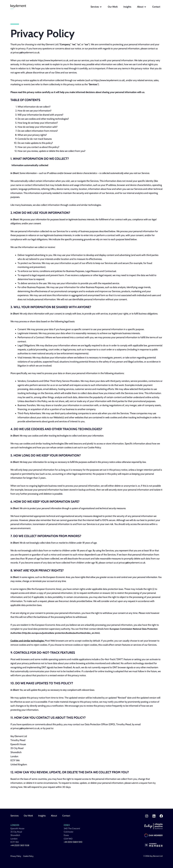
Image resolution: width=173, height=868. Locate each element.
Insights (43, 816)
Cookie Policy (28, 856)
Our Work (29, 816)
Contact (67, 816)
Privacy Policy (16, 856)
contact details (69, 601)
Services (15, 816)
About (55, 816)
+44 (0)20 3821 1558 (20, 845)
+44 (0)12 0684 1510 (73, 842)
